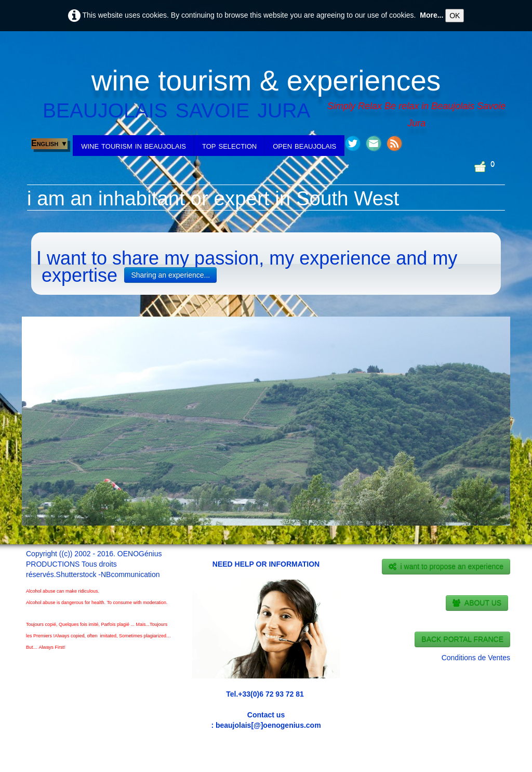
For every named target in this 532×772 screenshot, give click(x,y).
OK (455, 16)
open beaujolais (304, 146)
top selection (229, 146)
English (49, 143)
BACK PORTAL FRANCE (462, 639)
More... (431, 15)
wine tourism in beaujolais (134, 146)
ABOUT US (477, 603)
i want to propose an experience (446, 567)
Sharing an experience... (170, 275)
